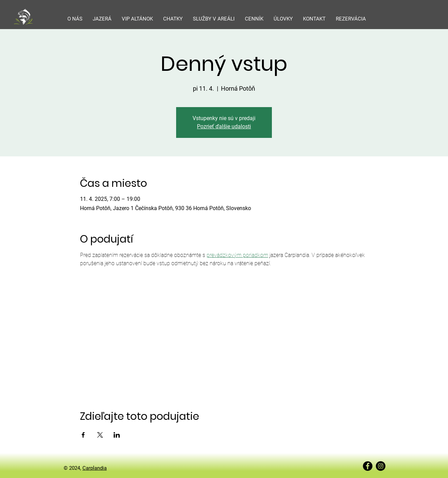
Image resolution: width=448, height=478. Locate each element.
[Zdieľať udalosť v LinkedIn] (117, 435)
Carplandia (95, 468)
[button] (102, 19)
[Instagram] (381, 466)
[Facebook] (368, 466)
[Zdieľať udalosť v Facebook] (83, 435)
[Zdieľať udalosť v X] (100, 435)
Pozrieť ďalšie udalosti (224, 126)
